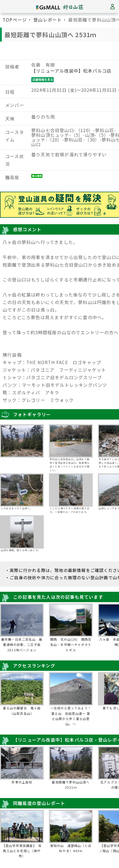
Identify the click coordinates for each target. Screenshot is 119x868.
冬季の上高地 (22, 782)
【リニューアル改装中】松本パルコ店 (71, 71)
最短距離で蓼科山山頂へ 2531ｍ (71, 785)
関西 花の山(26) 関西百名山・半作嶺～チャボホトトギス (71, 645)
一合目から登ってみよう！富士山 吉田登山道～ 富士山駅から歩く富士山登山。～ (71, 716)
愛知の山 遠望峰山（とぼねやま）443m (71, 848)
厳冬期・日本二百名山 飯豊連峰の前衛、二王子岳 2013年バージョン (22, 645)
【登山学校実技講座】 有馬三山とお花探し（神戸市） (22, 851)
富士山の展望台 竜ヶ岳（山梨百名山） (22, 711)
